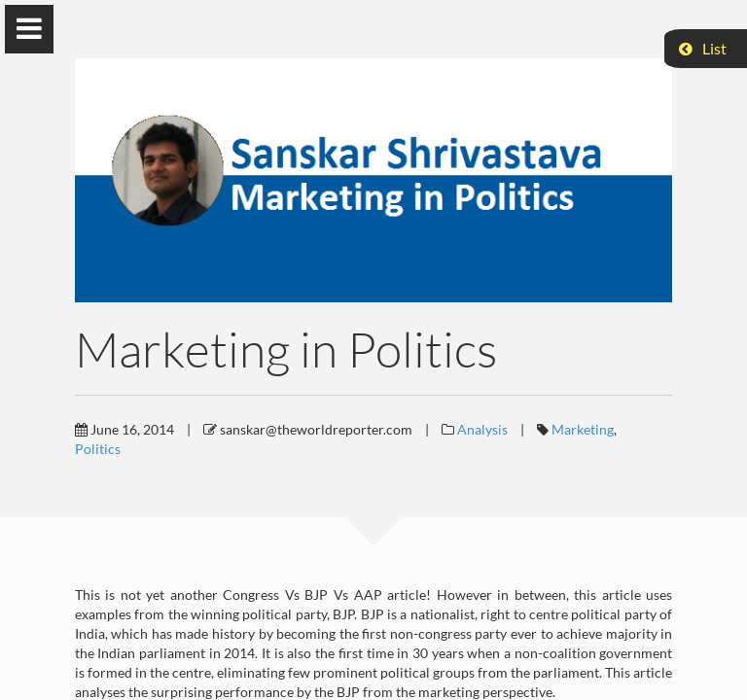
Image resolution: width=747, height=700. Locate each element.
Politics (98, 449)
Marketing (583, 429)
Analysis (482, 429)
